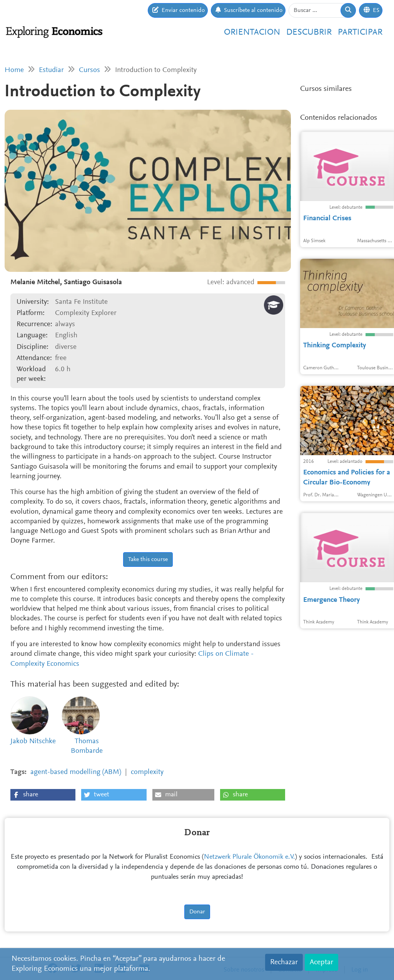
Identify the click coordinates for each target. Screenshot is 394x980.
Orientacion (252, 33)
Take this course (148, 560)
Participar (360, 33)
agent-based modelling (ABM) (76, 772)
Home (14, 70)
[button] (43, 795)
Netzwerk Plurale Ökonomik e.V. (250, 857)
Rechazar (284, 962)
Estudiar (51, 70)
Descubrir (309, 33)
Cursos (89, 70)
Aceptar (321, 962)
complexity (147, 772)
